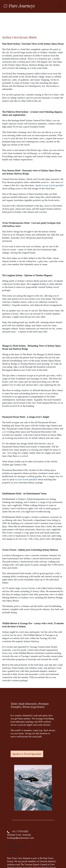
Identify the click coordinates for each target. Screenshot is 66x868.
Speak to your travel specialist (49, 185)
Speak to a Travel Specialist (27, 754)
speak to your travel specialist (23, 480)
